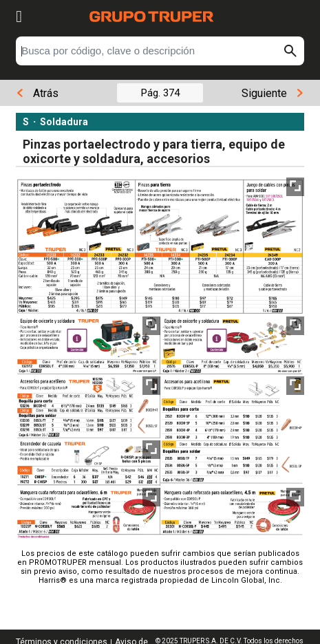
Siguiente (272, 93)
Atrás (38, 93)
